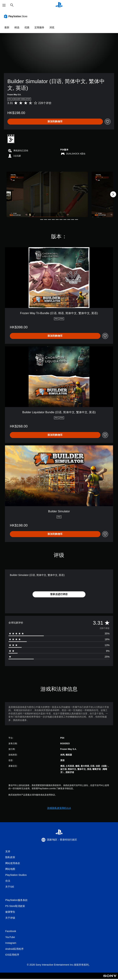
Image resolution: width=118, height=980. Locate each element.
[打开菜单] (4, 5)
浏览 (52, 27)
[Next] (113, 194)
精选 (17, 27)
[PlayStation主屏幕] (59, 5)
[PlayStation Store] (16, 16)
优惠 (27, 27)
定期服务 (39, 27)
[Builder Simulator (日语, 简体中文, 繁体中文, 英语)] (47, 194)
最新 (7, 27)
